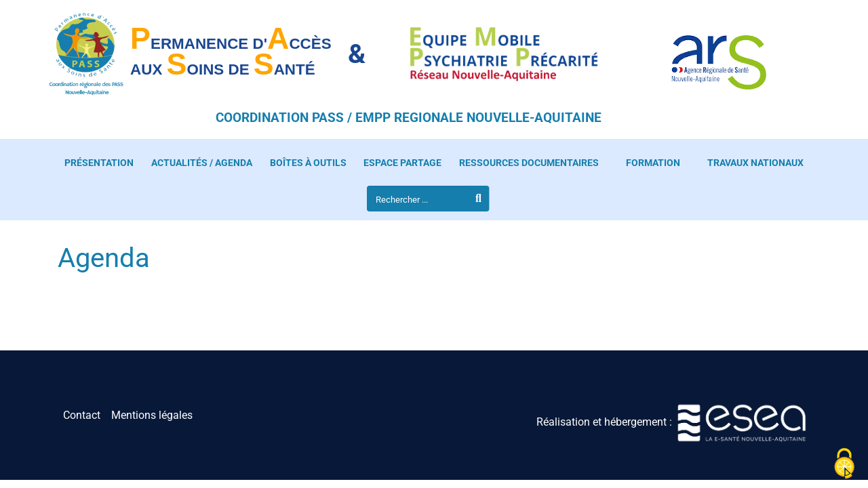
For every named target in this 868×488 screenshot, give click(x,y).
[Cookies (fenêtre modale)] (844, 465)
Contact (82, 415)
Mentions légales (152, 415)
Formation (653, 163)
